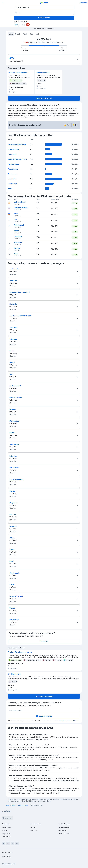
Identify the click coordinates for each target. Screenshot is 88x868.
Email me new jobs (44, 716)
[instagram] (8, 843)
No (75, 125)
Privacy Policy (63, 721)
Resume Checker (64, 834)
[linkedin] (17, 843)
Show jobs (76, 144)
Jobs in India (6, 837)
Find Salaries (62, 831)
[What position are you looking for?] (44, 8)
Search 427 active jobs (44, 696)
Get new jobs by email (44, 98)
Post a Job (34, 831)
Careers (5, 831)
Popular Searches (64, 828)
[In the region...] (44, 13)
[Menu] (3, 3)
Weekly (25, 34)
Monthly (18, 34)
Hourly (37, 34)
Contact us (44, 641)
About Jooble (7, 828)
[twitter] (12, 843)
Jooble (14, 864)
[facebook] (3, 843)
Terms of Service (73, 721)
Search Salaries (44, 18)
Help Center (6, 834)
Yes (67, 125)
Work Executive (43, 72)
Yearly (11, 34)
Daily (31, 34)
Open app (83, 3)
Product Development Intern (18, 73)
